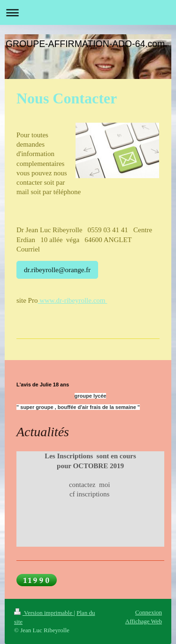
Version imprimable (44, 613)
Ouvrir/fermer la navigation (88, 12)
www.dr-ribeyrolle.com (72, 300)
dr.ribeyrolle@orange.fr (57, 270)
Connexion (149, 612)
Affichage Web (144, 621)
